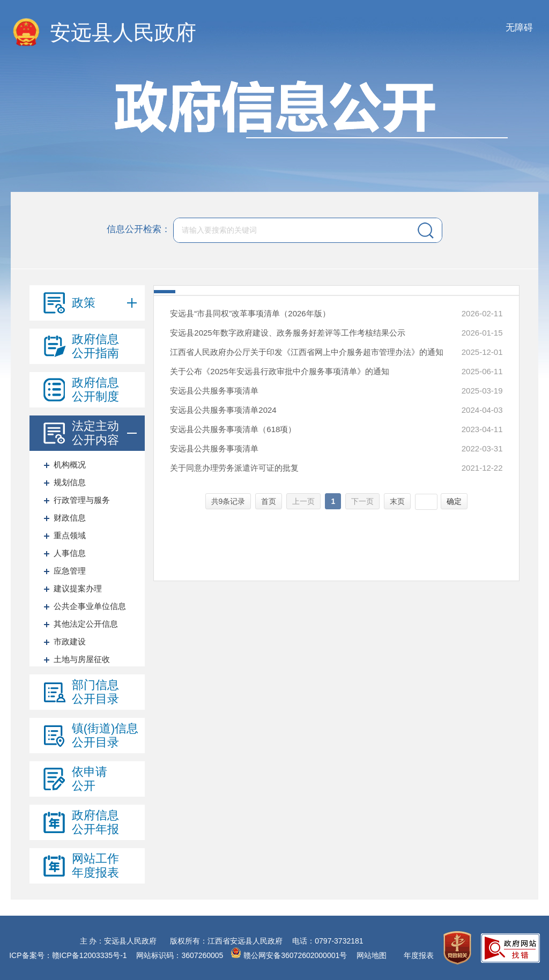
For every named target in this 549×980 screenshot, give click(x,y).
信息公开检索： (139, 229)
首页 (269, 501)
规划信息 (70, 482)
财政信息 (70, 518)
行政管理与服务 (82, 500)
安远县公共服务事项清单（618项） (233, 429)
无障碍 (519, 28)
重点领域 (70, 535)
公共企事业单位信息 (90, 606)
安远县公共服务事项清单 (214, 391)
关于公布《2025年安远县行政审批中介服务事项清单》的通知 (279, 371)
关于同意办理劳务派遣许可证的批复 (234, 468)
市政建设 (70, 641)
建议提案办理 (78, 588)
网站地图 (372, 955)
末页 (397, 501)
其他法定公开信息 (86, 624)
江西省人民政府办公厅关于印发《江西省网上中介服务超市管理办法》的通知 (307, 352)
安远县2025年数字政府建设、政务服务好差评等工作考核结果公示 (287, 333)
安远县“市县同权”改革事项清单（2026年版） (250, 313)
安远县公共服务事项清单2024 (223, 410)
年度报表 (419, 955)
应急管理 (70, 571)
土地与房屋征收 (82, 659)
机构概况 (70, 465)
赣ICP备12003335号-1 (90, 955)
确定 (454, 501)
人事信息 (70, 553)
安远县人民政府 (123, 32)
